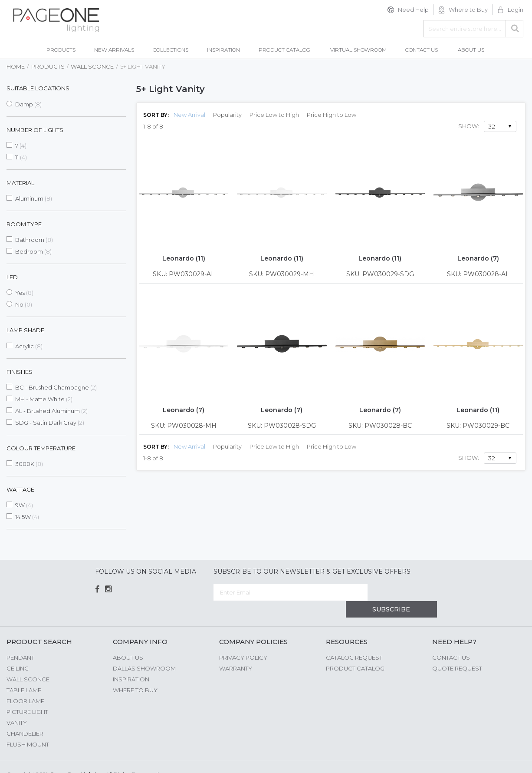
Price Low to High (274, 115)
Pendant (20, 641)
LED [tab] (12, 277)
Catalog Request (354, 641)
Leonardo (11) (184, 258)
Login (516, 10)
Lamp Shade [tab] (25, 330)
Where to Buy (468, 10)
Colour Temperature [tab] (41, 448)
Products (48, 66)
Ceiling (18, 651)
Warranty (236, 651)
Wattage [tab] (20, 489)
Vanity (17, 706)
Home (16, 66)
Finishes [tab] (20, 372)
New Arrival (189, 115)
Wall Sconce (92, 66)
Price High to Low (332, 115)
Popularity (227, 115)
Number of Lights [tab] (35, 130)
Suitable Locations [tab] (38, 88)
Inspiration (131, 662)
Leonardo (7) (478, 258)
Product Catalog (355, 651)
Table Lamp (24, 673)
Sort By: (156, 115)
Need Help (413, 10)
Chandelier (25, 717)
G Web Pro (510, 759)
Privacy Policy (243, 641)
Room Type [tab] (24, 224)
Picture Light (27, 695)
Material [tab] (20, 183)
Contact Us (451, 641)
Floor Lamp (26, 684)
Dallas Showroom (144, 651)
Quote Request (457, 651)
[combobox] (473, 29)
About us (128, 641)
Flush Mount (28, 727)
